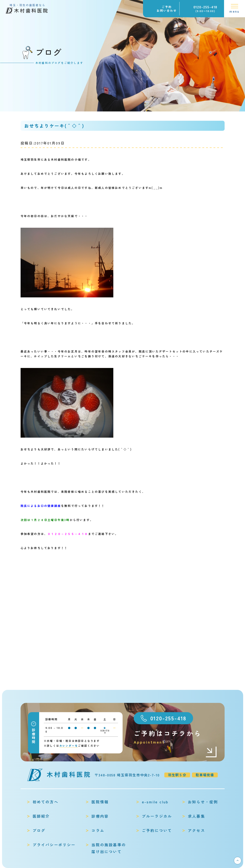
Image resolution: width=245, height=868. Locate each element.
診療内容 (100, 816)
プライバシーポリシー (54, 845)
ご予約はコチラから (175, 737)
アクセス (197, 830)
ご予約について (157, 830)
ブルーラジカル (157, 816)
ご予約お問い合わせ (167, 9)
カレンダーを (69, 746)
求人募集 (197, 816)
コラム (98, 830)
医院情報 (100, 802)
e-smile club (155, 802)
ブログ (39, 830)
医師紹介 (41, 816)
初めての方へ (46, 802)
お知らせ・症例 (203, 802)
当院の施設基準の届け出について (109, 848)
